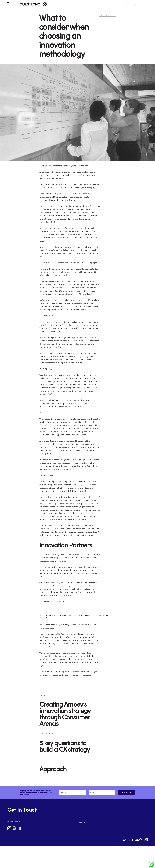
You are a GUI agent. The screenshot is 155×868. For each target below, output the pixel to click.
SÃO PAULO (83, 822)
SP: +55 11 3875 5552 (14, 822)
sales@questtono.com (15, 818)
